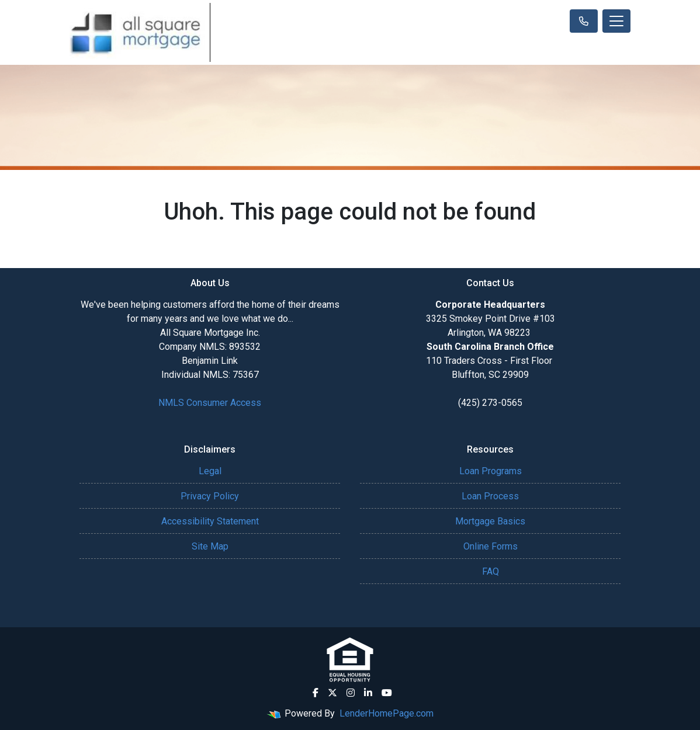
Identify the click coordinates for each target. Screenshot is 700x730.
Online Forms (491, 546)
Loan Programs (491, 471)
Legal (210, 471)
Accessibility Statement (210, 521)
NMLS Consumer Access (210, 403)
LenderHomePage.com (387, 713)
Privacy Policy (210, 496)
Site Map (210, 546)
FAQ (491, 571)
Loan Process (490, 496)
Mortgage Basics (490, 521)
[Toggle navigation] (616, 21)
